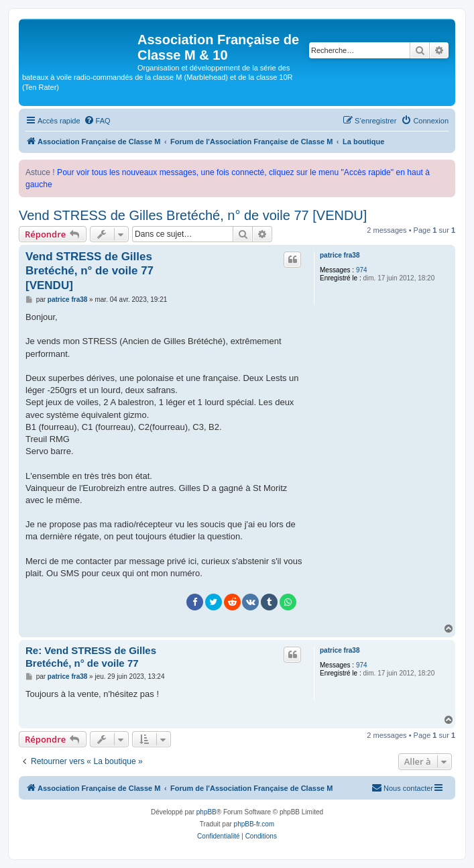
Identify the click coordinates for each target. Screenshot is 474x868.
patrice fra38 (340, 255)
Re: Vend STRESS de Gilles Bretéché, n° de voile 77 (91, 657)
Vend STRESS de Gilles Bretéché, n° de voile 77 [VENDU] (193, 215)
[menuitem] (97, 121)
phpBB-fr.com (254, 824)
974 (362, 270)
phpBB (206, 812)
